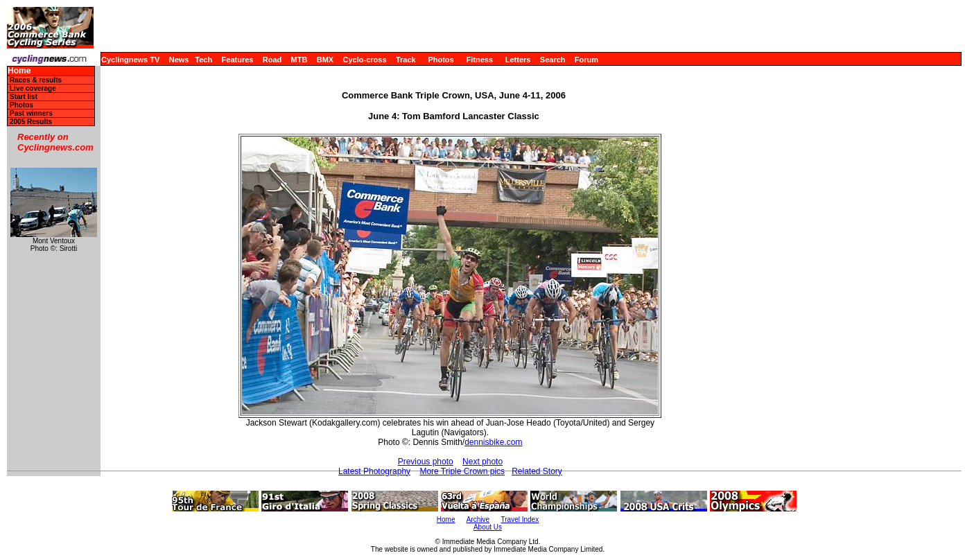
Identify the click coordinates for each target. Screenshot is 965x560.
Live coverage (33, 88)
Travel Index (520, 519)
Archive (478, 519)
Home (19, 71)
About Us (488, 527)
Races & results (36, 80)
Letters (518, 60)
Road (272, 60)
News (179, 60)
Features (238, 60)
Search (553, 60)
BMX (325, 60)
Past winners (31, 113)
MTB (299, 60)
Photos (441, 60)
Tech (203, 60)
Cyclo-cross (365, 60)
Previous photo (426, 462)
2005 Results (31, 122)
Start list (24, 97)
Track (406, 60)
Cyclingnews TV (130, 60)
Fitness (479, 60)
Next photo (483, 462)
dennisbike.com (493, 442)
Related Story (537, 471)
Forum (586, 60)
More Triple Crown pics (462, 471)
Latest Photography (374, 471)
